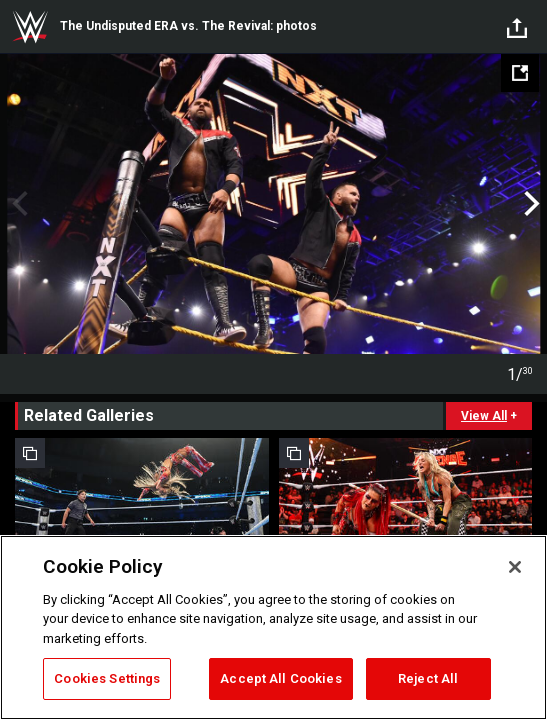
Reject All (428, 678)
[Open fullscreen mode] (520, 73)
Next (529, 204)
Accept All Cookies (280, 678)
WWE (30, 27)
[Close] (515, 567)
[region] (273, 627)
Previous (17, 204)
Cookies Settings (107, 678)
